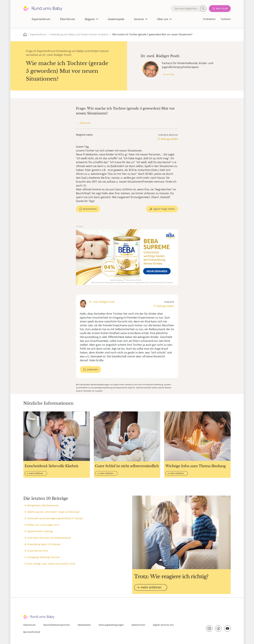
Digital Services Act (163, 625)
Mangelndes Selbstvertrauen (43, 505)
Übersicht (85, 123)
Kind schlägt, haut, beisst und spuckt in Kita (51, 564)
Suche (203, 9)
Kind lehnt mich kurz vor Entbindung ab (49, 538)
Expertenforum (41, 19)
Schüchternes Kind (38, 551)
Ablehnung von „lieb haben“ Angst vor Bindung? (53, 512)
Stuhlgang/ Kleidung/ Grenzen (44, 557)
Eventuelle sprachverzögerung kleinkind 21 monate (55, 518)
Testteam (226, 19)
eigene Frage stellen (164, 209)
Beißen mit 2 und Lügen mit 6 (43, 525)
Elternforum (68, 19)
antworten (92, 369)
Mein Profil (222, 8)
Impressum (29, 625)
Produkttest (209, 19)
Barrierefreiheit (32, 632)
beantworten (90, 209)
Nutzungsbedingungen (111, 625)
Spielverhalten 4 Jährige (40, 531)
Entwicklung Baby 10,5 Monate (44, 544)
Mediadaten (84, 625)
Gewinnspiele (116, 19)
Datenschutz (138, 625)
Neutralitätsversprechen (57, 625)
